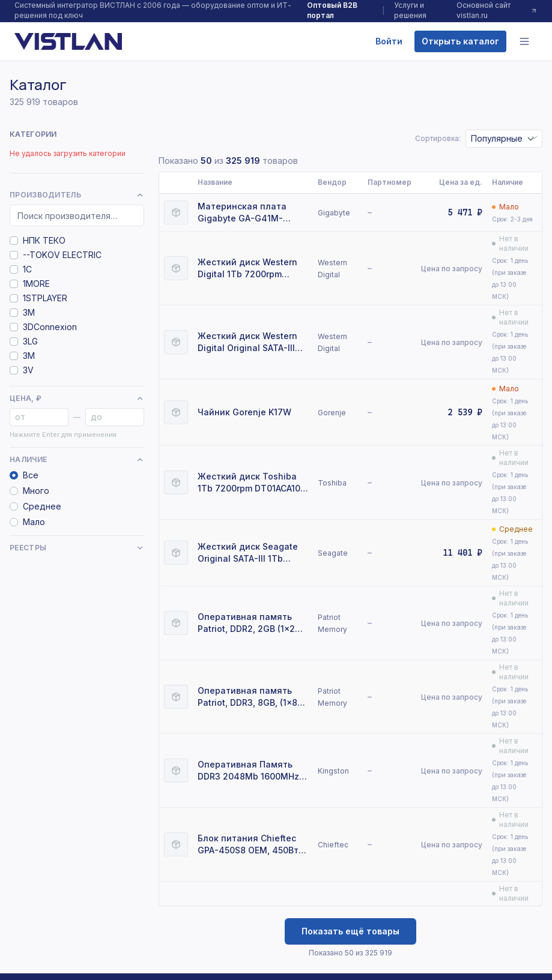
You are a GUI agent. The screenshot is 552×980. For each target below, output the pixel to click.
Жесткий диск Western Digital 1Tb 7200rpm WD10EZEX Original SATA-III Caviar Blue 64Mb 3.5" (251, 269)
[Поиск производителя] (77, 215)
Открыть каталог (460, 41)
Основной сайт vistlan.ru (497, 10)
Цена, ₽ (77, 398)
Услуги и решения (410, 10)
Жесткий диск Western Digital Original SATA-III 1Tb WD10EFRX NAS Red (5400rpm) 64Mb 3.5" (247, 342)
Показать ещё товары (350, 931)
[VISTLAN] (68, 41)
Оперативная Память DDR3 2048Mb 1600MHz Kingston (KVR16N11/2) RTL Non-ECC (248, 771)
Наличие (77, 459)
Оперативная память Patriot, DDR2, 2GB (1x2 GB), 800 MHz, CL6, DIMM (251, 623)
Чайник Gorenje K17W (244, 412)
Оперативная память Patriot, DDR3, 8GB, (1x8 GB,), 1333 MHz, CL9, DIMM (247, 697)
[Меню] (524, 41)
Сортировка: (438, 138)
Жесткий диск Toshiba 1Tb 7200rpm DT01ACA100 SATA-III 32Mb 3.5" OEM (252, 483)
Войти (389, 41)
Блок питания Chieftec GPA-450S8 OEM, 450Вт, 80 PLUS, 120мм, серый (249, 845)
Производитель (77, 195)
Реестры (77, 548)
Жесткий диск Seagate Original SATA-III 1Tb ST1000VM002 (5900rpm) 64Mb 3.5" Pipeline (251, 553)
